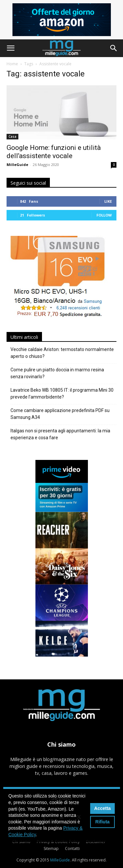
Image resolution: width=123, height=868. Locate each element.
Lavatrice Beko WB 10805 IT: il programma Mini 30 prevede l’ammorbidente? (62, 393)
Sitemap (51, 848)
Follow (104, 215)
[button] (10, 48)
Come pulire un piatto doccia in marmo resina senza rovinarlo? (57, 373)
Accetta (102, 808)
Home (12, 64)
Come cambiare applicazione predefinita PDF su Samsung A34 (60, 414)
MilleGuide (17, 165)
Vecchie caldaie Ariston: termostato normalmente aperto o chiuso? (62, 353)
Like (108, 201)
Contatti (72, 848)
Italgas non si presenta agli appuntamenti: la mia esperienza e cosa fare (60, 434)
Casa (12, 136)
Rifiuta (103, 822)
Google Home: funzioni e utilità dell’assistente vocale (54, 152)
